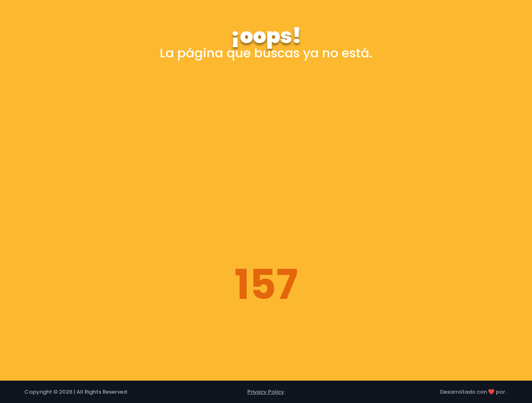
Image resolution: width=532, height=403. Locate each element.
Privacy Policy (266, 392)
